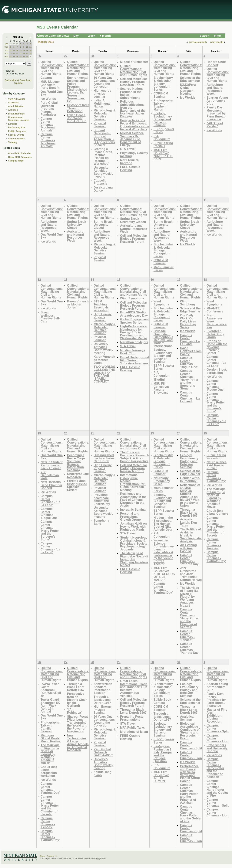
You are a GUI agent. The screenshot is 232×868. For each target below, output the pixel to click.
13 (14, 50)
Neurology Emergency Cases (162, 481)
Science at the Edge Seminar (190, 310)
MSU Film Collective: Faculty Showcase (161, 388)
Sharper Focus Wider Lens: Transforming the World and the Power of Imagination (78, 724)
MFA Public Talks (133, 727)
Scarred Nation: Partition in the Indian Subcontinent (131, 93)
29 (20, 57)
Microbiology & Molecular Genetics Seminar (105, 115)
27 (14, 44)
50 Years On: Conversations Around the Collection (104, 82)
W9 (7, 44)
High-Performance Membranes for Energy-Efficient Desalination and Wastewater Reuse (134, 332)
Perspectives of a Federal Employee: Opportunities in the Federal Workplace (135, 125)
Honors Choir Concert (216, 63)
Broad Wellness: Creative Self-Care (50, 317)
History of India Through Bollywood (78, 108)
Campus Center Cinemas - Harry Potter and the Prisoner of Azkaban (189, 794)
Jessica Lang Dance (103, 189)
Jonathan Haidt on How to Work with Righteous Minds (133, 526)
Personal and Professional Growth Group (131, 516)
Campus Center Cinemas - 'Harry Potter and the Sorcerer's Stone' (189, 380)
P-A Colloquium (162, 138)
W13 (6, 57)
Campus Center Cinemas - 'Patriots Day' (163, 588)
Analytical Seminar (187, 718)
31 (27, 57)
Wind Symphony (132, 298)
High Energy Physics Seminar (103, 317)
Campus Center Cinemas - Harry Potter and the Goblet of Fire (191, 814)
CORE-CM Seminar (161, 95)
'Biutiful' (159, 380)
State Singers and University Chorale (217, 748)
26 (10, 44)
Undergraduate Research (78, 475)
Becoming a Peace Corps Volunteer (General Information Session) (76, 463)
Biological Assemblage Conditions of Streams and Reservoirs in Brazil (190, 731)
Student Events (16, 139)
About (42, 856)
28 (17, 44)
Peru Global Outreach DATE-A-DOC (103, 752)
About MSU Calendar (19, 153)
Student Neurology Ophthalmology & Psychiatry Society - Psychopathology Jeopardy (135, 543)
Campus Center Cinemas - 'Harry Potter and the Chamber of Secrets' (189, 618)
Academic (13, 103)
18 (30, 50)
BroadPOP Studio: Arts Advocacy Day (134, 314)
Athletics (13, 110)
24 (27, 53)
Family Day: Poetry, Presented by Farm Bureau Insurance (216, 700)
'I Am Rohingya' (74, 711)
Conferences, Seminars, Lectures (19, 119)
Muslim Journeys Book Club (133, 352)
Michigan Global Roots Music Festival (51, 738)
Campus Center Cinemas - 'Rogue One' (189, 362)
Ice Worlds (48, 99)
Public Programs (17, 131)
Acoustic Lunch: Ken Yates (188, 522)
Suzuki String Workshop (216, 457)
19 (10, 53)
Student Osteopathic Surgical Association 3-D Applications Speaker (104, 138)
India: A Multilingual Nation (102, 103)
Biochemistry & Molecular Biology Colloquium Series (163, 84)
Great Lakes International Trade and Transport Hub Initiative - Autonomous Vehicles (134, 688)
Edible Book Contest (162, 701)
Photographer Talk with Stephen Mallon (164, 105)
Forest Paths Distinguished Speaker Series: (77, 485)
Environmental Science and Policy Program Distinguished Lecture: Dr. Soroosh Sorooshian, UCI (78, 89)
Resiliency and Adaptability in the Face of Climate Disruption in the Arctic (133, 500)
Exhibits (13, 124)
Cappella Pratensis (100, 182)
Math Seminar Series (164, 269)
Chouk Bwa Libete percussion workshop (49, 771)
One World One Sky (52, 93)
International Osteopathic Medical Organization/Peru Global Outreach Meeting (133, 482)
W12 (6, 53)
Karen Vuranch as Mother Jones (78, 304)
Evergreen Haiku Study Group (215, 334)
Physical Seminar (100, 125)
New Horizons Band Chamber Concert (51, 485)
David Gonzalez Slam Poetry (191, 351)
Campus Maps (16, 161)
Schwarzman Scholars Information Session (103, 688)
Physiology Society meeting (134, 154)
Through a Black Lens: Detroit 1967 (189, 512)
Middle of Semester (134, 62)
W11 (6, 50)
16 (24, 50)
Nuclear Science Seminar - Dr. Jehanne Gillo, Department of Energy (132, 139)
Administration (16, 106)
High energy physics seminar (102, 94)
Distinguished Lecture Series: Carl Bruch (105, 458)
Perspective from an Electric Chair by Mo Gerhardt (77, 700)
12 (10, 50)
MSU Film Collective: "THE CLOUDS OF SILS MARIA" (164, 574)
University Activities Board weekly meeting (103, 172)
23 (24, 53)
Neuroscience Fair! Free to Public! (217, 465)
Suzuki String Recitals (163, 145)
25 (30, 53)
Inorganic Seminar (133, 509)
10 (27, 47)
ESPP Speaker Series (164, 131)
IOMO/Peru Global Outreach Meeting (188, 89)
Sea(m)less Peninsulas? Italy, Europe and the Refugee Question (163, 754)
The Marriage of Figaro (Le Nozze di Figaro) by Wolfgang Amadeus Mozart (134, 559)
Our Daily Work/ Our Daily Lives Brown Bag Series (188, 321)
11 (30, 47)
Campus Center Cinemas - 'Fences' (187, 635)
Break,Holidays (16, 114)
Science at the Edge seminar (190, 79)
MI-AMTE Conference (215, 310)
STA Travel (128, 149)
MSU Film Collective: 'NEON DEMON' (161, 776)
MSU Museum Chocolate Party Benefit (51, 85)
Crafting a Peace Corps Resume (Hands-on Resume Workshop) (103, 156)
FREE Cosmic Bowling (130, 168)
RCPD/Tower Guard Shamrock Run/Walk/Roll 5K (51, 690)
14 (17, 50)
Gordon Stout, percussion (217, 371)
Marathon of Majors (134, 342)
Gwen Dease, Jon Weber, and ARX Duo (77, 118)
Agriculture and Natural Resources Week (215, 89)
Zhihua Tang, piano (103, 773)
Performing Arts (17, 128)
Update (18, 83)
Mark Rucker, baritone (130, 161)
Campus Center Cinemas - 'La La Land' (190, 340)
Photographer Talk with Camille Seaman (51, 727)
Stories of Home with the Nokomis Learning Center (217, 347)
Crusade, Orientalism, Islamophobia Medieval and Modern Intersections (163, 338)
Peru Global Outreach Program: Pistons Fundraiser (49, 109)
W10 (6, 47)
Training (13, 142)
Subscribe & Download (18, 80)
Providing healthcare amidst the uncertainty (102, 499)
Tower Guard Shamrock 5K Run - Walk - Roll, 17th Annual (50, 705)
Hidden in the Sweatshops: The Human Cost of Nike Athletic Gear (163, 524)
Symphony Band (101, 522)
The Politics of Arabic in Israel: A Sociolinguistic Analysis (191, 535)
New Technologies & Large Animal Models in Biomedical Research (78, 743)
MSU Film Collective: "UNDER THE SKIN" (163, 155)
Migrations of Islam (134, 732)
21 (17, 53)
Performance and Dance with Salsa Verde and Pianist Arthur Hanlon (190, 773)
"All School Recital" (215, 125)
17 (27, 50)
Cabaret (46, 78)
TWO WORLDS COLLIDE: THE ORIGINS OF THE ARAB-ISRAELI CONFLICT (104, 374)
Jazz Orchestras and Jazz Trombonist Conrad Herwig (191, 574)
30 (24, 57)
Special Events (16, 135)
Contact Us (52, 856)
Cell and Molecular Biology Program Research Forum (134, 82)
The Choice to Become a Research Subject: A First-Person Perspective (135, 457)
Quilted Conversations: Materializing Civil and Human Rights (52, 68)
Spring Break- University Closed (77, 225)
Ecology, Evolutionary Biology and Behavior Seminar (163, 119)
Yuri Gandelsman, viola (50, 475)
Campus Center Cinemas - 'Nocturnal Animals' (48, 124)
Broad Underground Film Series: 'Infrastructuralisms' (135, 360)
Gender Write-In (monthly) (190, 480)
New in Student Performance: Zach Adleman (52, 465)
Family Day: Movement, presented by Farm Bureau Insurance (216, 113)
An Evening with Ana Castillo (188, 548)
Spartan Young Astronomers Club (217, 100)
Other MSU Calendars (20, 157)
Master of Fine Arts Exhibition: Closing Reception (217, 715)
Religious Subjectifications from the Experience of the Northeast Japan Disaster (133, 109)
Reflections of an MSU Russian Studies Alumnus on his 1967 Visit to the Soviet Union (190, 495)
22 (20, 53)
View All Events (17, 99)
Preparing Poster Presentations (132, 718)
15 (20, 50)
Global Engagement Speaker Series (134, 321)
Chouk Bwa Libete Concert (217, 512)
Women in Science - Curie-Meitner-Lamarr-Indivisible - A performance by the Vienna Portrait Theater (164, 552)
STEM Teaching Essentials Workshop (101, 306)
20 (14, 53)
